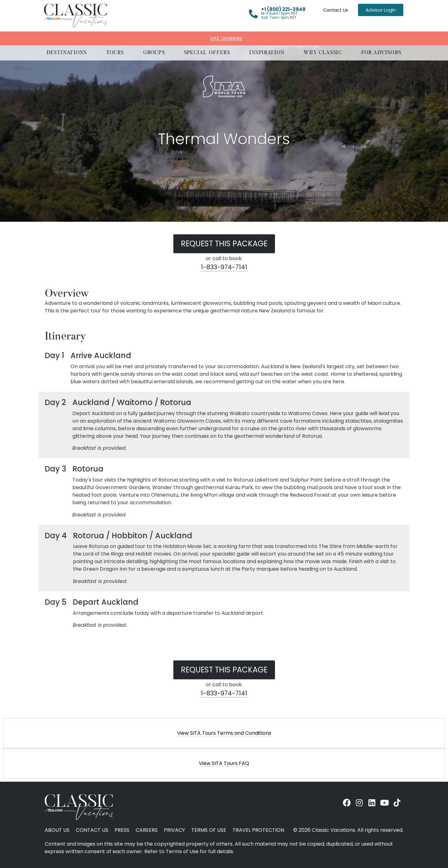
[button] (67, 53)
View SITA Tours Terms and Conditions (224, 733)
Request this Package (224, 244)
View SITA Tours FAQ (224, 763)
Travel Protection (258, 830)
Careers (147, 830)
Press (122, 830)
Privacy (174, 830)
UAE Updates (226, 38)
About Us (57, 830)
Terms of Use (209, 830)
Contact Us (336, 10)
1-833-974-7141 (224, 267)
